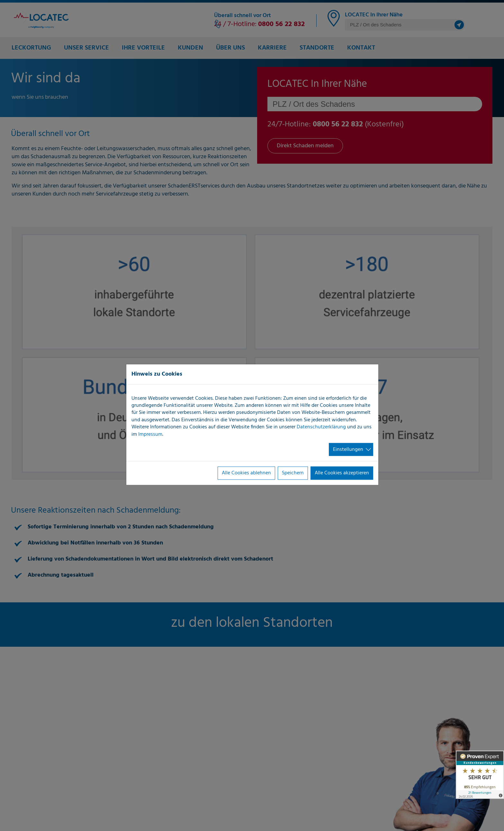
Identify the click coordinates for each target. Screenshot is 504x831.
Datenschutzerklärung (321, 427)
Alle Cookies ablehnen (246, 473)
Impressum (150, 434)
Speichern (293, 473)
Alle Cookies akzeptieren (342, 473)
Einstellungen (348, 450)
